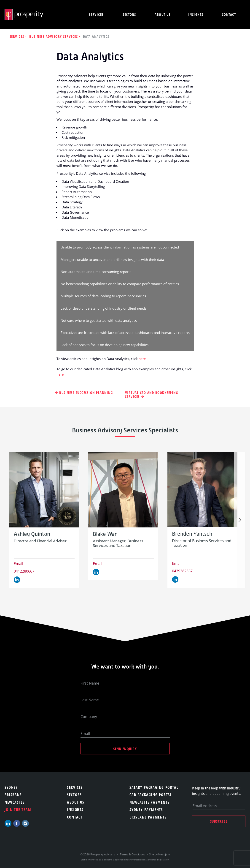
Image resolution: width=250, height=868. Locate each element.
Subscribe (219, 821)
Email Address (205, 806)
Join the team (18, 810)
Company (89, 717)
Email (18, 564)
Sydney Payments (146, 810)
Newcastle (15, 802)
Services (96, 14)
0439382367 (182, 571)
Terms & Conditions (132, 854)
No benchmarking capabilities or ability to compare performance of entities (120, 284)
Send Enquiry (125, 749)
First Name (90, 683)
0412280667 (24, 571)
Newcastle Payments (149, 802)
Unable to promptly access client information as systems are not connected (120, 247)
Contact (229, 14)
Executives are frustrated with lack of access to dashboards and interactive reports (125, 333)
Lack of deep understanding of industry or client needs (103, 308)
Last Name (90, 700)
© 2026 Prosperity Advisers (98, 854)
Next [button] (240, 520)
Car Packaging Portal (151, 795)
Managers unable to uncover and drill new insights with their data (112, 259)
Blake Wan (105, 534)
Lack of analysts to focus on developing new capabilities (105, 345)
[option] (44, 520)
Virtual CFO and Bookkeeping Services (152, 395)
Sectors (129, 14)
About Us (76, 802)
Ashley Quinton (32, 534)
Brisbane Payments (148, 817)
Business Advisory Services (54, 36)
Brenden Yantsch (192, 534)
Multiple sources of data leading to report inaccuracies (103, 296)
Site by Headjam (160, 854)
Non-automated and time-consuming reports (96, 272)
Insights (196, 14)
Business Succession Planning (86, 393)
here (142, 359)
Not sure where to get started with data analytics (99, 320)
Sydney (11, 787)
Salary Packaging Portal (154, 787)
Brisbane (13, 795)
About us (163, 14)
